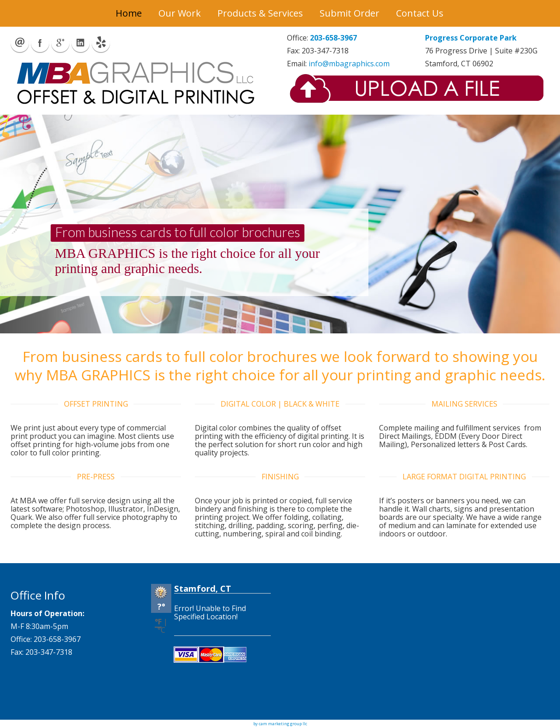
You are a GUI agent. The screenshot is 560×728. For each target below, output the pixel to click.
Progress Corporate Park (471, 38)
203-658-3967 (333, 38)
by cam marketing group (277, 724)
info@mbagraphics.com (349, 64)
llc (304, 724)
